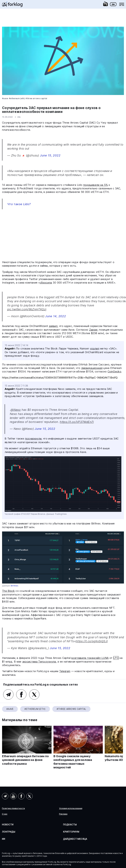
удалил (95, 349)
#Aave (5, 98)
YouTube (13, 796)
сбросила (46, 283)
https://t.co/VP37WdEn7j (77, 422)
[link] (12, 5)
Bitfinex (14, 586)
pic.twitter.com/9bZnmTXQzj (27, 309)
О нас (5, 814)
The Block (8, 591)
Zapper (93, 330)
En (113, 4)
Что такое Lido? (19, 204)
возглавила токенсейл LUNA (90, 658)
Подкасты (70, 824)
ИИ (4, 839)
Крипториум (71, 832)
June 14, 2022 (55, 316)
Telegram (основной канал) (8, 694)
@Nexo (16, 410)
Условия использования (71, 808)
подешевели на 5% (96, 185)
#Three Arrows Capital (36, 98)
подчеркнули (33, 439)
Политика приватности (13, 808)
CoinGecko (114, 371)
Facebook (21, 694)
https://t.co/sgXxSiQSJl (92, 641)
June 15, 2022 (50, 155)
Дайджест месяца (75, 839)
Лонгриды (9, 832)
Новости (8, 824)
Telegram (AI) (5, 796)
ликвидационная (92, 368)
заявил (53, 326)
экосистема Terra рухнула (39, 662)
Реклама (63, 814)
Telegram (65, 671)
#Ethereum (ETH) (17, 98)
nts (19, 117)
